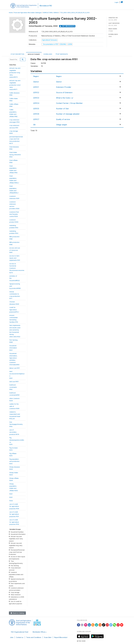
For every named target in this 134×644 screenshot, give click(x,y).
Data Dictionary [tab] (34, 54)
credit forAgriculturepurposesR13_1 (14, 310)
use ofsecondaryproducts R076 (14, 432)
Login (116, 2)
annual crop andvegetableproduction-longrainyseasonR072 (15, 73)
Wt (34, 125)
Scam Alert (48, 637)
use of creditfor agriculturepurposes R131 (14, 514)
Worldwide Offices (39, 632)
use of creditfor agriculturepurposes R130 (14, 506)
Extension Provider (64, 87)
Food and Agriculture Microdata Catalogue (28, 13)
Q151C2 (36, 93)
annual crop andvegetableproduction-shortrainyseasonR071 (15, 85)
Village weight (62, 125)
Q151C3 (36, 98)
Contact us (20, 637)
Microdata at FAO (46, 6)
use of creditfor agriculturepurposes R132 (14, 522)
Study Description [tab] (17, 54)
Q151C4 (36, 103)
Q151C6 (36, 114)
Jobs (12, 637)
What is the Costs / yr (65, 98)
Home (11, 13)
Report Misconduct (61, 637)
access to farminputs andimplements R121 (15, 258)
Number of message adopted (68, 114)
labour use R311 (14, 368)
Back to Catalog (17, 613)
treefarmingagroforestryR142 (16, 424)
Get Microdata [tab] (62, 54)
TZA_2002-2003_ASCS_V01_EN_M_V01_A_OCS (75, 13)
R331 (11, 497)
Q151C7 (36, 119)
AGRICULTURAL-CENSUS (51, 13)
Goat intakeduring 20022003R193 (15, 155)
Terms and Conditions (34, 637)
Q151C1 (36, 87)
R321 (11, 494)
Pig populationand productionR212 (14, 461)
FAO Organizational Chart (20, 632)
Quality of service (63, 119)
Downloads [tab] (48, 54)
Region (36, 76)
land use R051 (14, 382)
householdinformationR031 (13, 348)
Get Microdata (67, 26)
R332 (11, 501)
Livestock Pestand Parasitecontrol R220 (14, 214)
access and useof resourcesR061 (15, 250)
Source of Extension (64, 93)
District (36, 82)
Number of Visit (62, 109)
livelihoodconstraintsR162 (13, 387)
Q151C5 (36, 109)
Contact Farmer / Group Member (69, 103)
